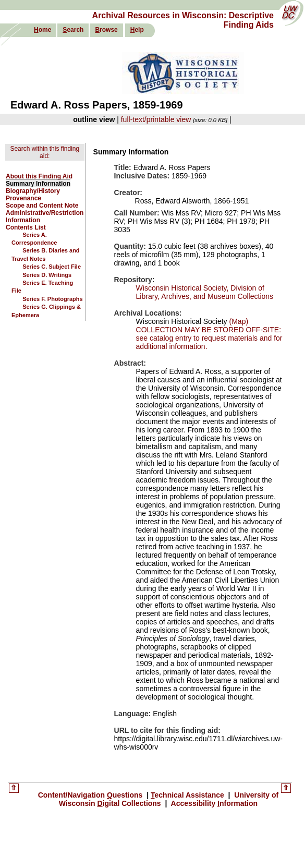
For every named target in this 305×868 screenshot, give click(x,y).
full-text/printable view (156, 119)
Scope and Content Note (42, 206)
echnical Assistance (188, 795)
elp (137, 30)
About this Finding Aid (39, 176)
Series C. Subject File (52, 267)
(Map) (238, 321)
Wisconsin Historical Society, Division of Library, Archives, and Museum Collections (205, 292)
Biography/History (33, 191)
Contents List (26, 227)
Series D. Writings (47, 275)
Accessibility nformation (213, 803)
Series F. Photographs (53, 299)
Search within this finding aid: (45, 152)
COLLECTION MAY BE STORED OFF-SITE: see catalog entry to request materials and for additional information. (209, 338)
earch (73, 30)
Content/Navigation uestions (91, 795)
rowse (106, 30)
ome (42, 30)
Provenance (23, 198)
